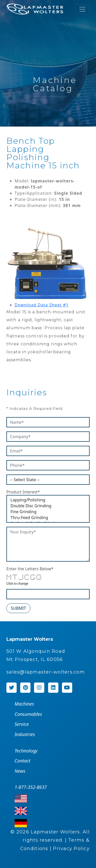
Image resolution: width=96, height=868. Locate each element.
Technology (26, 751)
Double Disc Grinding (48, 506)
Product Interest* (23, 492)
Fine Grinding (48, 512)
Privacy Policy (71, 849)
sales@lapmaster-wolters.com (46, 672)
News (20, 771)
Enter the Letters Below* (30, 569)
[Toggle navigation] (82, 9)
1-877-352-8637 (31, 787)
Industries (25, 734)
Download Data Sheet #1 (42, 305)
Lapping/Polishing (48, 500)
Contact (22, 761)
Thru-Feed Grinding (48, 518)
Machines (24, 704)
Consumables (28, 714)
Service (22, 724)
